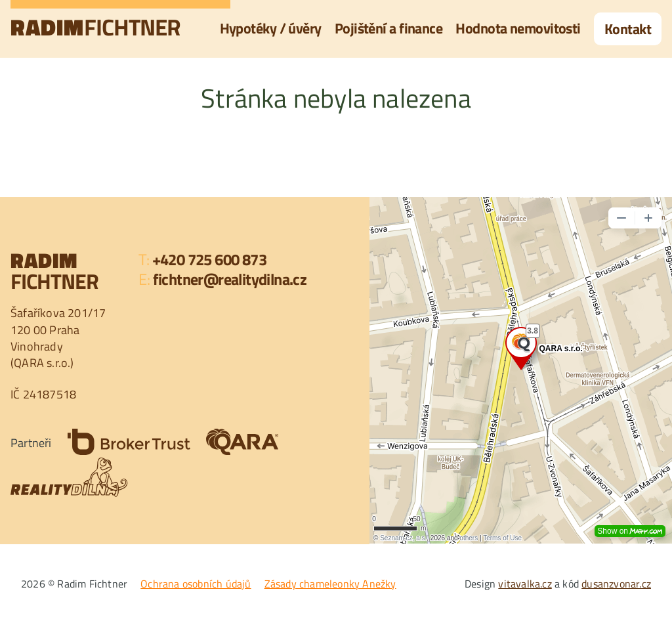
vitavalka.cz (525, 584)
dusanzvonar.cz (616, 584)
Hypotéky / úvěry (271, 29)
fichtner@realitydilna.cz (230, 279)
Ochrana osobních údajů (196, 584)
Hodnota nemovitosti (518, 29)
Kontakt (628, 29)
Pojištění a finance (389, 29)
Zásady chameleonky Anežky (330, 584)
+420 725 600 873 (209, 259)
